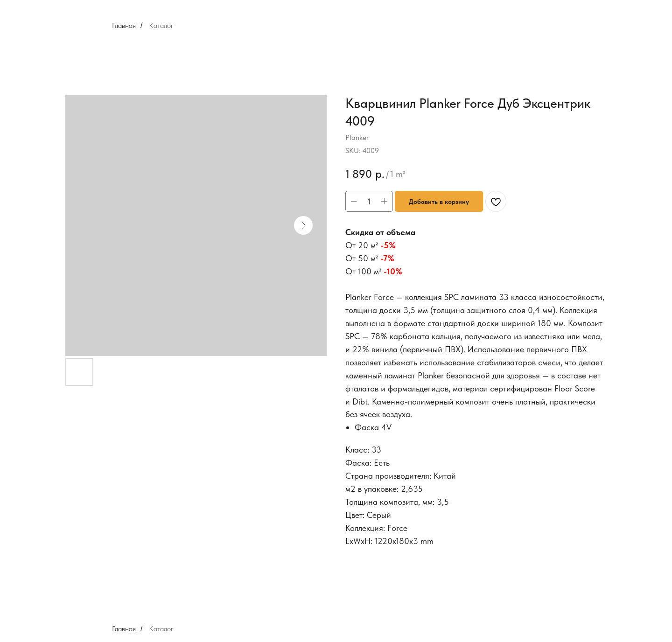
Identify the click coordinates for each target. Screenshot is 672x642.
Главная (124, 25)
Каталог (161, 25)
